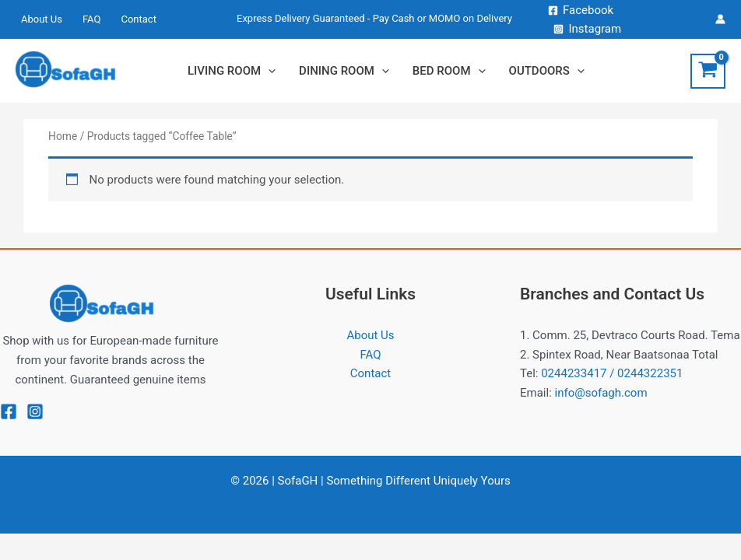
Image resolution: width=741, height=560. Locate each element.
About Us (370, 335)
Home (63, 136)
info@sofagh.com (601, 393)
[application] (268, 71)
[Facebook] (581, 10)
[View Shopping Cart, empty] (708, 71)
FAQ (370, 355)
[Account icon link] (720, 19)
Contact (370, 373)
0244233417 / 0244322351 (612, 373)
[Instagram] (587, 29)
